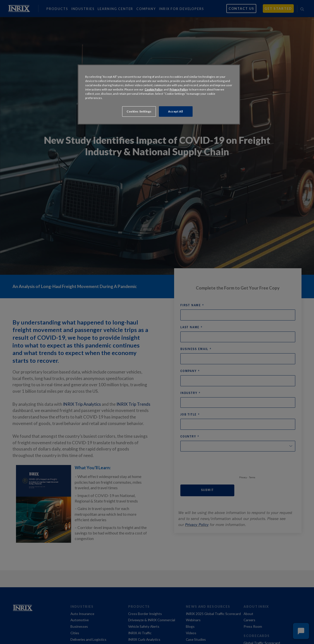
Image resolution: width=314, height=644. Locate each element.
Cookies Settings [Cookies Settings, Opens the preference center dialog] (139, 111)
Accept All (176, 111)
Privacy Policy (179, 89)
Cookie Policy (154, 89)
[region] (159, 94)
